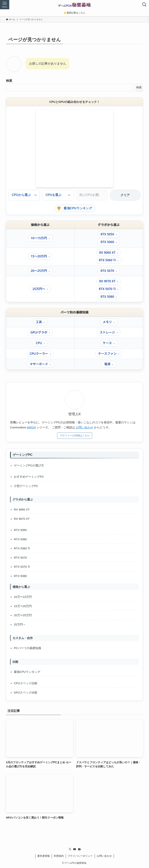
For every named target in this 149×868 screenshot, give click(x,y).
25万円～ (20, 624)
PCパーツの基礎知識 (27, 648)
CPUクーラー (39, 354)
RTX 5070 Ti (107, 289)
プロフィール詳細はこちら (75, 435)
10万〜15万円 (23, 597)
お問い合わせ (84, 427)
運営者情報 (43, 856)
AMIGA (31, 427)
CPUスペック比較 (26, 683)
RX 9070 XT (107, 281)
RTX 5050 (107, 234)
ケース (107, 343)
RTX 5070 (107, 271)
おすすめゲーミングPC (29, 477)
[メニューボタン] (5, 5)
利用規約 (59, 856)
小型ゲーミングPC (26, 486)
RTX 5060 (107, 242)
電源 (107, 364)
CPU (39, 343)
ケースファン (107, 354)
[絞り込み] (92, 195)
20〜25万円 (39, 271)
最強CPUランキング (74, 208)
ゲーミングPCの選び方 (29, 465)
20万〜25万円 (23, 615)
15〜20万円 (39, 256)
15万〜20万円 (23, 606)
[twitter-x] (70, 849)
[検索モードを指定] (24, 195)
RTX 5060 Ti (107, 260)
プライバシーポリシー (80, 856)
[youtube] (75, 849)
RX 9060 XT (107, 253)
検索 (9, 81)
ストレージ (107, 332)
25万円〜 (39, 289)
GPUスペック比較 (26, 692)
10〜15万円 (39, 238)
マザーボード (39, 364)
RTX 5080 (107, 297)
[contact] (79, 849)
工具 (39, 322)
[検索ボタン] (144, 5)
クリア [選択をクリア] (125, 195)
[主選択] (58, 195)
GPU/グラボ (39, 332)
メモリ (107, 322)
